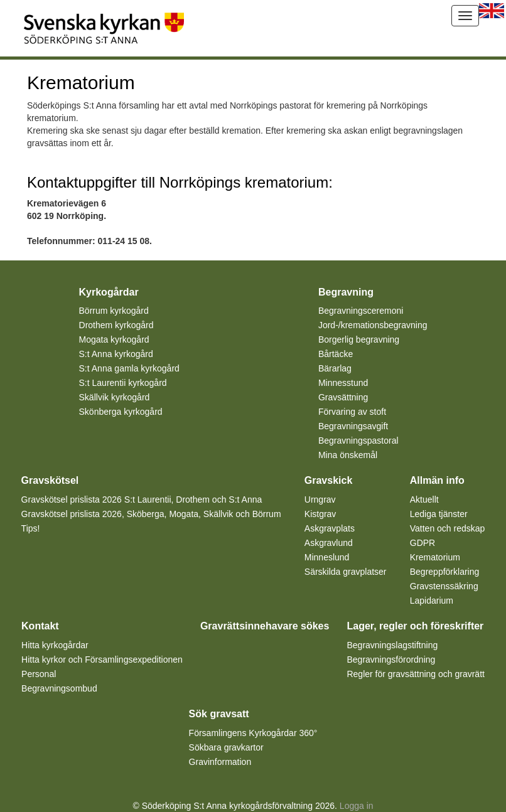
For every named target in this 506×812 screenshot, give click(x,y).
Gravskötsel (50, 480)
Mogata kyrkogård (114, 339)
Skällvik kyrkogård (115, 397)
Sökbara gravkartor (226, 747)
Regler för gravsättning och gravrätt (415, 674)
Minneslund (327, 557)
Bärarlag (335, 368)
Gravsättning (343, 397)
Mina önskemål (348, 455)
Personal (39, 674)
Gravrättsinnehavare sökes (265, 626)
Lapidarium (432, 601)
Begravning (346, 292)
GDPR (423, 543)
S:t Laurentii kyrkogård (123, 383)
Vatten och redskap (448, 528)
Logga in (357, 806)
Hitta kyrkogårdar (55, 645)
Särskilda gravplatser (346, 572)
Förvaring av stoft (352, 412)
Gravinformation (220, 762)
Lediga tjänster (439, 514)
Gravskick (329, 480)
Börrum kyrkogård (114, 311)
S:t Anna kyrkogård (116, 354)
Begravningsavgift (353, 426)
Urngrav (320, 499)
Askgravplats (330, 528)
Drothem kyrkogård (116, 325)
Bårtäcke (336, 354)
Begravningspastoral (358, 441)
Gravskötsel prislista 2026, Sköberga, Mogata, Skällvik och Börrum (151, 514)
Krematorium (435, 557)
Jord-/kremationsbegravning (373, 325)
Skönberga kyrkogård (121, 412)
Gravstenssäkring (444, 586)
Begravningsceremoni (361, 311)
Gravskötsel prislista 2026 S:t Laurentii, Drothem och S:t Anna (142, 499)
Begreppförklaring (445, 572)
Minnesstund (343, 383)
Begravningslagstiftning (392, 645)
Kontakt (40, 626)
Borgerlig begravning (359, 339)
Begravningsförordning (391, 660)
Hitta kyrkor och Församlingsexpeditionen (102, 660)
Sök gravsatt (219, 714)
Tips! (31, 528)
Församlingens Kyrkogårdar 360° (253, 733)
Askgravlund (329, 543)
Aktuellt (424, 499)
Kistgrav (320, 514)
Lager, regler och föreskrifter (415, 626)
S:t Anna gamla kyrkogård (129, 368)
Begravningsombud (59, 688)
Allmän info (437, 480)
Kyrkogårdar (109, 292)
